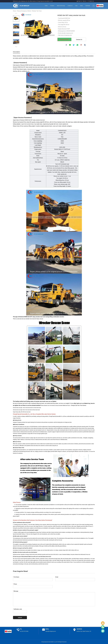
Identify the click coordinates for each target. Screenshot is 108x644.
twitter (74, 45)
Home (46, 6)
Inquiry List (91, 1)
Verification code (17, 609)
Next (16, 47)
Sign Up (85, 1)
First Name (16, 577)
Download (88, 6)
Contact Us (70, 6)
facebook (66, 45)
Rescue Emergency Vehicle (24, 11)
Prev (16, 13)
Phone (15, 584)
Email (57, 577)
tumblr (85, 45)
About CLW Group (61, 6)
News (81, 6)
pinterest (81, 45)
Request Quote (64, 40)
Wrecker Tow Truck (37, 11)
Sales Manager (103, 623)
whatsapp (77, 45)
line (70, 45)
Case (76, 6)
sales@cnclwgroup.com (51, 631)
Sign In (80, 1)
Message (16, 591)
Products (52, 6)
